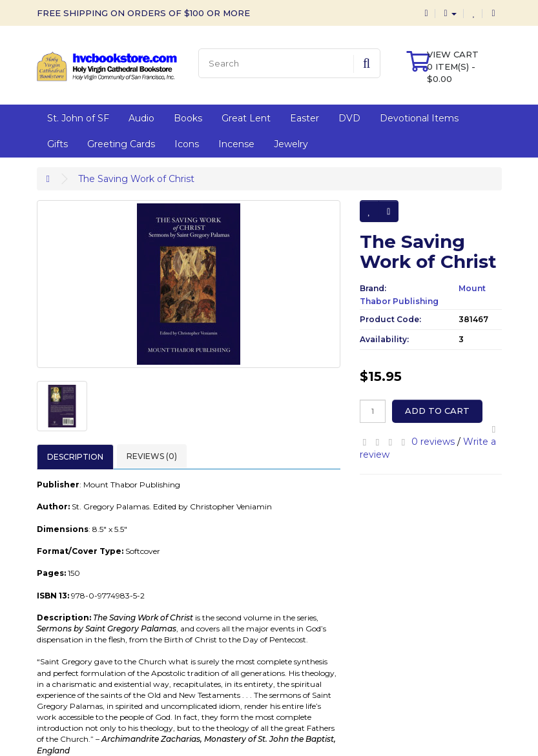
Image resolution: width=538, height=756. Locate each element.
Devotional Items (419, 118)
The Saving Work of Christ (136, 179)
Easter (305, 118)
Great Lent (246, 118)
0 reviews (433, 442)
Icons (187, 144)
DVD (349, 118)
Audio (141, 118)
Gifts (57, 144)
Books (188, 118)
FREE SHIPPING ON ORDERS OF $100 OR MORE (143, 13)
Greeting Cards (121, 144)
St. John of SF (78, 118)
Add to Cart (437, 411)
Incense (236, 144)
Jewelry (291, 144)
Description (75, 457)
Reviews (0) (152, 456)
